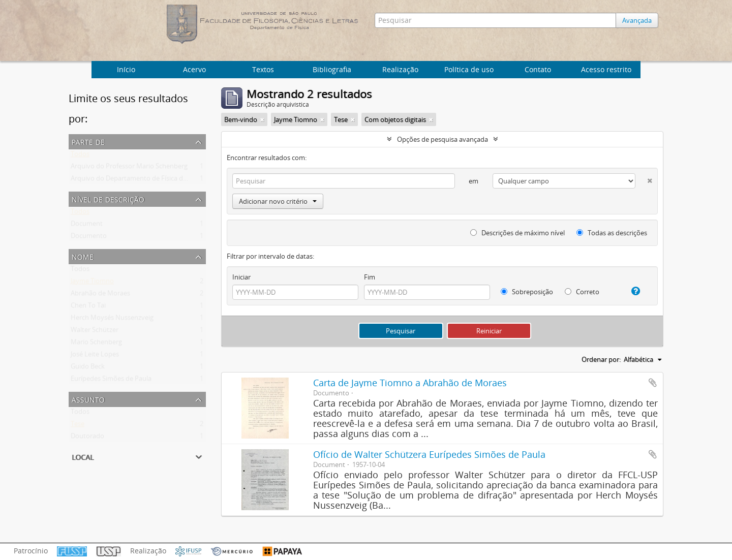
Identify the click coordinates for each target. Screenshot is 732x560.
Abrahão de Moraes (100, 295)
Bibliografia (332, 69)
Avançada (639, 20)
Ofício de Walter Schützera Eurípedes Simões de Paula (429, 454)
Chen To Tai (88, 307)
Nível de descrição (108, 198)
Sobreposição (527, 292)
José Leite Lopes (95, 356)
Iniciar (241, 277)
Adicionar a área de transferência (653, 383)
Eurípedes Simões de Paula (111, 381)
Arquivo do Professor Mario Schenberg (129, 168)
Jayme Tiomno (92, 283)
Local (83, 456)
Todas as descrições (612, 233)
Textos (263, 69)
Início (126, 69)
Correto (582, 292)
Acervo (194, 69)
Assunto (88, 399)
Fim (370, 277)
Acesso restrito (606, 69)
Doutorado (87, 438)
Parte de (88, 141)
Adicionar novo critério (278, 201)
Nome (83, 256)
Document (87, 226)
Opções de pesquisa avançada (443, 139)
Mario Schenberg (96, 344)
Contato (538, 69)
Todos (80, 156)
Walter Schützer (95, 332)
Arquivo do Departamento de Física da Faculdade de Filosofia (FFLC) (173, 180)
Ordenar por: (601, 359)
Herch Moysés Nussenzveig (112, 320)
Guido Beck (88, 368)
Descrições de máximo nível (517, 233)
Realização (400, 69)
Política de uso (469, 69)
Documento (89, 238)
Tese (78, 426)
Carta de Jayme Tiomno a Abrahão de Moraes (410, 383)
